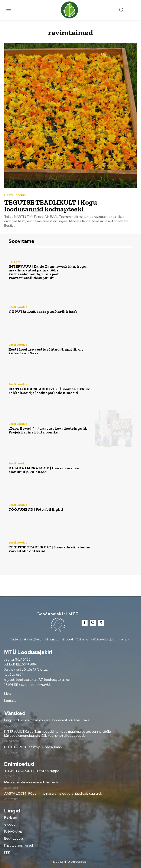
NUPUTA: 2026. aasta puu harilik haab (43, 312)
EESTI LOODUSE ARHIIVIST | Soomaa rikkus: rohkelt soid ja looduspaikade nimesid (49, 391)
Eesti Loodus (15, 195)
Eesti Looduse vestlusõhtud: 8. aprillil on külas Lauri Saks (46, 351)
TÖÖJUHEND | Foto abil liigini (36, 509)
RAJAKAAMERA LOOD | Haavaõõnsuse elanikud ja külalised (44, 470)
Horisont (15, 262)
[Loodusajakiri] (70, 10)
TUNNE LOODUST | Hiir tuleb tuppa (32, 771)
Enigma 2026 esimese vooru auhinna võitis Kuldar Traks (47, 720)
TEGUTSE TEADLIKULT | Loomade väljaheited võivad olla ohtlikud (50, 549)
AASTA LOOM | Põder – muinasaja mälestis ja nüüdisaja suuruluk (53, 793)
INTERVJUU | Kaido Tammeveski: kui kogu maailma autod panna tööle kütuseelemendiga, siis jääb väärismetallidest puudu (47, 272)
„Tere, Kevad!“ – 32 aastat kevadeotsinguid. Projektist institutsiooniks (48, 430)
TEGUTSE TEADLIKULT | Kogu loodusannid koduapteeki (51, 206)
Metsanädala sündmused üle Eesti (31, 782)
